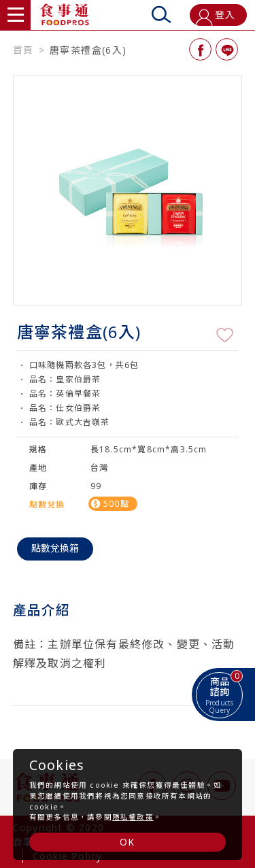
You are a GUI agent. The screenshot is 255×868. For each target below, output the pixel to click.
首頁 (23, 50)
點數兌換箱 (55, 548)
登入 (215, 17)
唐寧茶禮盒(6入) (88, 50)
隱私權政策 (133, 817)
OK (127, 842)
